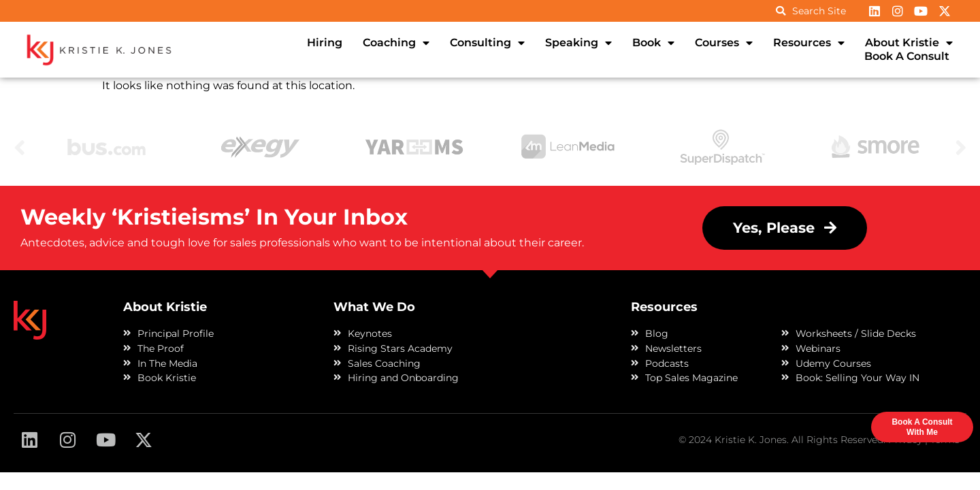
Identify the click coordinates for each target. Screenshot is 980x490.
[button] (785, 228)
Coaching (396, 43)
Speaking (578, 43)
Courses (724, 43)
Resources (809, 43)
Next (961, 147)
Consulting (487, 43)
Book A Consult (907, 56)
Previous (20, 147)
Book (653, 43)
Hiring (325, 43)
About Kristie (909, 43)
